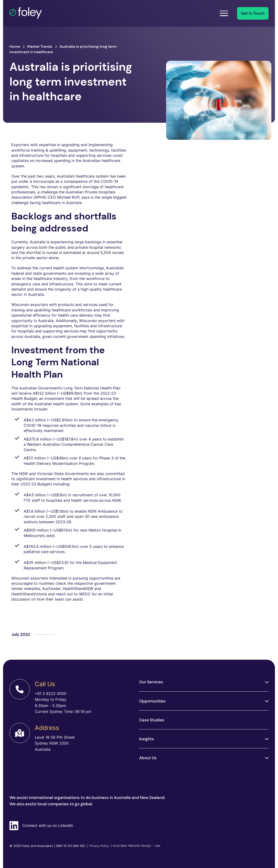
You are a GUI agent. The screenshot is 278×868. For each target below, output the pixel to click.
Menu (222, 13)
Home (15, 46)
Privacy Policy (98, 846)
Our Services (151, 682)
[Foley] (33, 13)
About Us (148, 758)
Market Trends (40, 46)
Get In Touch (253, 13)
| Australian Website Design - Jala (135, 846)
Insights (147, 739)
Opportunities (152, 701)
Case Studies (152, 720)
